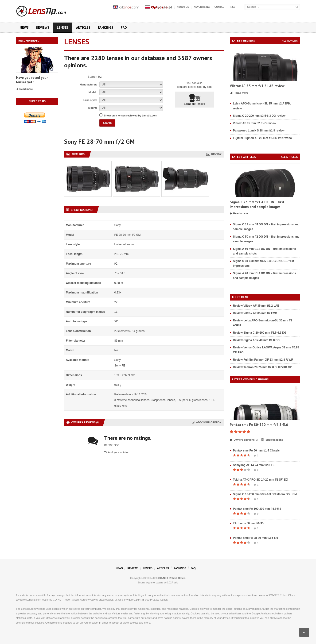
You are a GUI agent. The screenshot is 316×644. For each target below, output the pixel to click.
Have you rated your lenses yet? (32, 80)
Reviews (43, 27)
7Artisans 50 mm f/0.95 (248, 523)
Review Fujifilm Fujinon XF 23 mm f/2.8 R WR (263, 360)
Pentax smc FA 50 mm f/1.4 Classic (256, 451)
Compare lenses (195, 100)
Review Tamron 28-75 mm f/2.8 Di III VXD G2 (262, 367)
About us (183, 7)
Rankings (106, 27)
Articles (83, 27)
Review (214, 154)
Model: (93, 92)
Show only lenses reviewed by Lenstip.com (131, 116)
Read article (239, 214)
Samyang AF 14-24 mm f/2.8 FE (254, 465)
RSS (233, 7)
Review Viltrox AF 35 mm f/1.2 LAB (256, 306)
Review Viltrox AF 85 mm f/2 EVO (255, 313)
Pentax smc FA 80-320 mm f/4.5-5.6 (259, 425)
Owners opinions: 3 (244, 440)
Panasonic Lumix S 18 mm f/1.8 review (259, 131)
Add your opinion (207, 422)
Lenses (63, 27)
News (24, 27)
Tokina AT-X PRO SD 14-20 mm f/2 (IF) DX (261, 480)
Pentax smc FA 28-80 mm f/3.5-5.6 (256, 538)
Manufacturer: (88, 85)
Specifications (272, 440)
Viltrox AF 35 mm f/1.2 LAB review (257, 86)
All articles (289, 157)
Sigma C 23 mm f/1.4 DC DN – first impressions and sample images (257, 204)
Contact (220, 7)
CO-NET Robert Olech (172, 578)
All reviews (290, 41)
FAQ (124, 27)
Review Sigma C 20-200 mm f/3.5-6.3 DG (260, 333)
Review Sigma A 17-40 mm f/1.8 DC (256, 340)
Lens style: (90, 100)
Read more (24, 89)
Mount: (93, 108)
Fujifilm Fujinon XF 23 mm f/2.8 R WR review (263, 138)
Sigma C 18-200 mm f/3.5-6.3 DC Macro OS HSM (265, 494)
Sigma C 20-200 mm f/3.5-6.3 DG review (259, 116)
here (52, 623)
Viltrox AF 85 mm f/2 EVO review (255, 123)
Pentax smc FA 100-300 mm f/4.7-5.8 (257, 509)
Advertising (202, 7)
